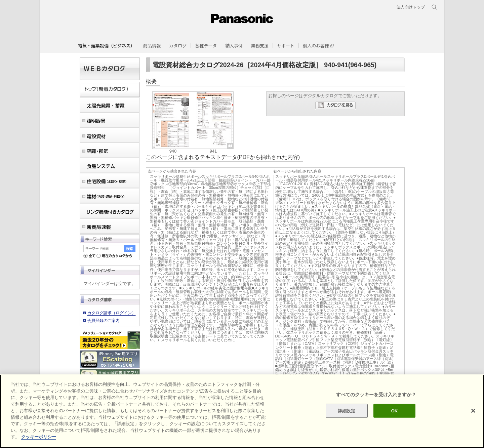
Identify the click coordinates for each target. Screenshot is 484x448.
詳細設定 (347, 411)
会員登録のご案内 (104, 321)
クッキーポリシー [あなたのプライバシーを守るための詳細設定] (39, 437)
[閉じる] (473, 411)
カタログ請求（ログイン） (112, 313)
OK (395, 411)
